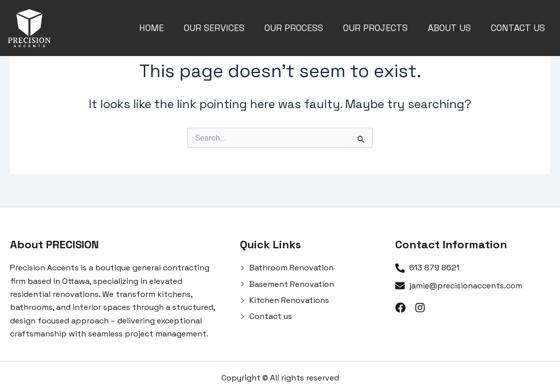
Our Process (294, 28)
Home (152, 28)
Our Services (214, 28)
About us (449, 28)
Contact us (518, 28)
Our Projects (375, 28)
